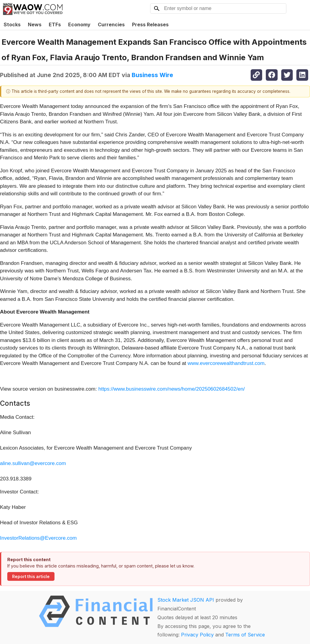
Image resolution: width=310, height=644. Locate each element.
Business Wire (152, 75)
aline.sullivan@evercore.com (33, 463)
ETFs (55, 24)
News (35, 24)
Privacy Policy (197, 635)
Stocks (12, 24)
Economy (79, 24)
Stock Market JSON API (186, 600)
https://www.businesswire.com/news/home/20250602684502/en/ (172, 389)
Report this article (31, 577)
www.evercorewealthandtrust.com (226, 363)
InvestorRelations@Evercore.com (38, 538)
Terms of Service (245, 635)
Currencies (111, 24)
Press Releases (150, 24)
